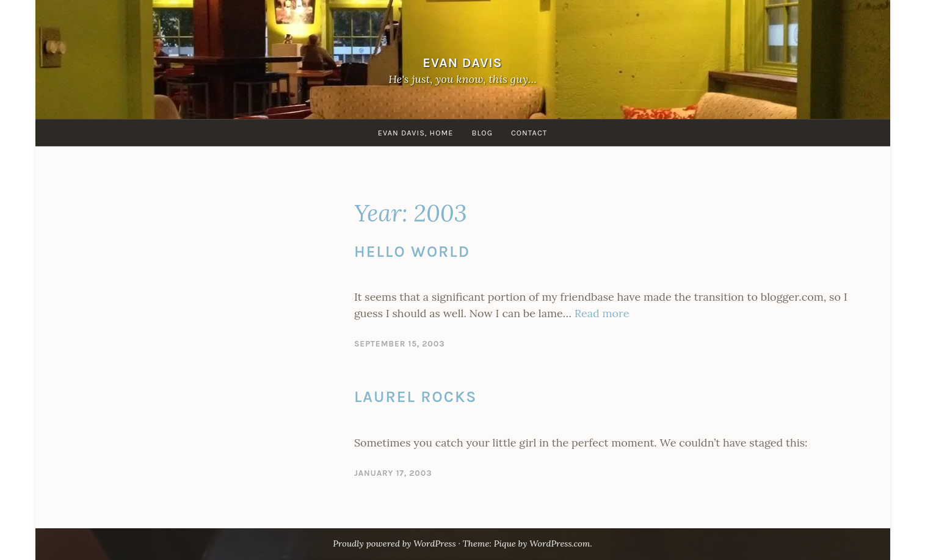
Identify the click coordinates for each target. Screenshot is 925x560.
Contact (529, 133)
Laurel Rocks (415, 397)
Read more (602, 313)
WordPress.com (560, 544)
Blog (482, 133)
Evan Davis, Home (416, 133)
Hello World (412, 252)
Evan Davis (462, 63)
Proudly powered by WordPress (394, 544)
